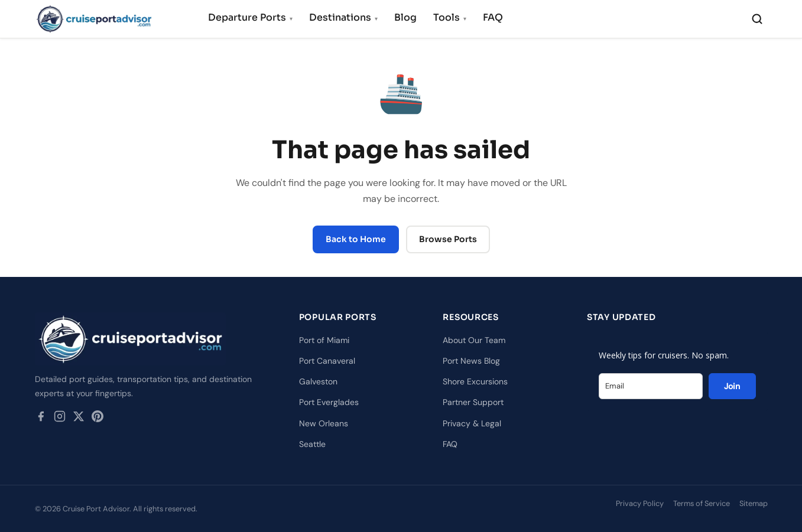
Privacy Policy (640, 503)
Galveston (318, 381)
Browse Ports (448, 239)
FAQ (493, 17)
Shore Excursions (475, 381)
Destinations (343, 17)
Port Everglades (329, 402)
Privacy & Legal (472, 423)
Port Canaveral (327, 361)
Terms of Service (702, 503)
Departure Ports (250, 17)
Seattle (312, 444)
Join (732, 386)
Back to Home (356, 239)
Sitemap (754, 503)
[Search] (757, 19)
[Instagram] (60, 419)
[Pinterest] (98, 419)
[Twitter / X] (79, 419)
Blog (405, 17)
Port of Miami (324, 340)
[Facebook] (41, 419)
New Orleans (324, 423)
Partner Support (473, 402)
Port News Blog (471, 361)
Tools (450, 17)
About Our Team (474, 340)
